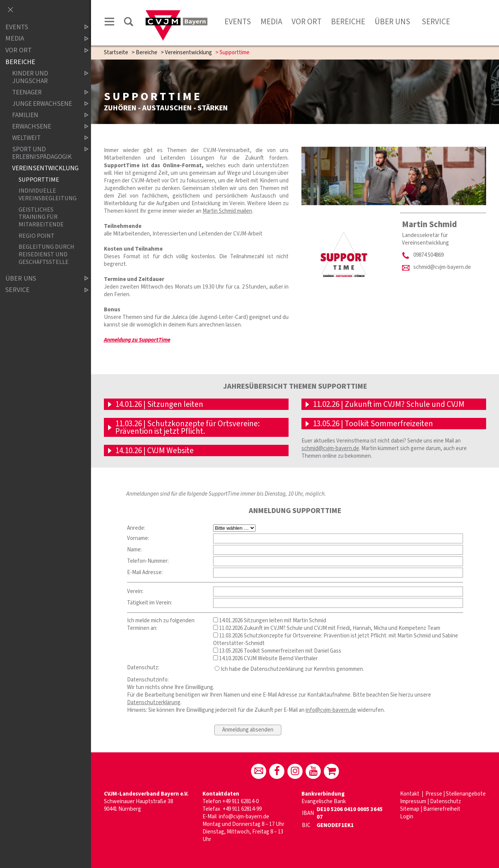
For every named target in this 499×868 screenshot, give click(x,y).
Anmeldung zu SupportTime (137, 340)
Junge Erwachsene (44, 104)
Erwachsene (44, 126)
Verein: (135, 591)
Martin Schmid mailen (227, 211)
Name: (134, 550)
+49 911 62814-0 (240, 801)
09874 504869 (428, 255)
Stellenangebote (466, 794)
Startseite (116, 53)
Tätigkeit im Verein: (150, 603)
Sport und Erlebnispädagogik (44, 153)
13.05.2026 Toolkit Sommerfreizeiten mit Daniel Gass (277, 651)
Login (407, 817)
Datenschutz (446, 801)
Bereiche (348, 22)
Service (435, 22)
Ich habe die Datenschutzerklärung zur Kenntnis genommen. (289, 669)
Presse (434, 794)
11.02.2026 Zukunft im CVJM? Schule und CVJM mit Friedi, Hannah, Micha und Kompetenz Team (327, 628)
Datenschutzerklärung (154, 702)
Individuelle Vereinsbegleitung (47, 195)
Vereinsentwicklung (188, 53)
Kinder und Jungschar (44, 77)
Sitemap (410, 809)
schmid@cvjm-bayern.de (442, 267)
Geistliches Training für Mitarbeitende (41, 217)
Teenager (44, 92)
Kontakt (410, 794)
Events (238, 22)
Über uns (392, 22)
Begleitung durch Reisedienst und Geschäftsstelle (46, 254)
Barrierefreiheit (442, 809)
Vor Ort (307, 22)
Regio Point (37, 236)
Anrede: (136, 528)
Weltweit (44, 138)
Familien (44, 115)
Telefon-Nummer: (148, 561)
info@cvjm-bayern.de (331, 710)
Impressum (413, 801)
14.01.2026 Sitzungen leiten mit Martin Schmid (270, 621)
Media (271, 22)
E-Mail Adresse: (145, 572)
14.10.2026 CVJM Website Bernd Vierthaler (265, 658)
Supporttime (39, 180)
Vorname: (138, 538)
